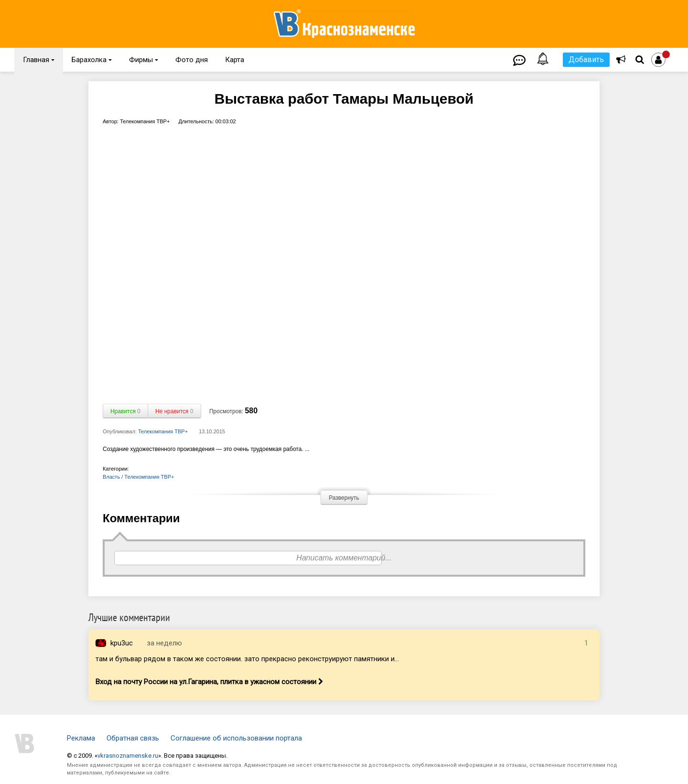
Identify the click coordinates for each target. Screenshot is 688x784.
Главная (39, 60)
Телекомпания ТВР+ (163, 431)
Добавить (586, 59)
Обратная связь (133, 738)
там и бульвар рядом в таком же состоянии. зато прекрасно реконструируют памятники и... (247, 659)
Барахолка (92, 60)
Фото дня (192, 60)
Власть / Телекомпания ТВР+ (138, 477)
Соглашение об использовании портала (236, 738)
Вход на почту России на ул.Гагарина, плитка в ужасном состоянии (210, 682)
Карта (235, 60)
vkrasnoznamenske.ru (128, 756)
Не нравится (174, 411)
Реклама (81, 738)
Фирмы (144, 60)
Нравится (125, 411)
